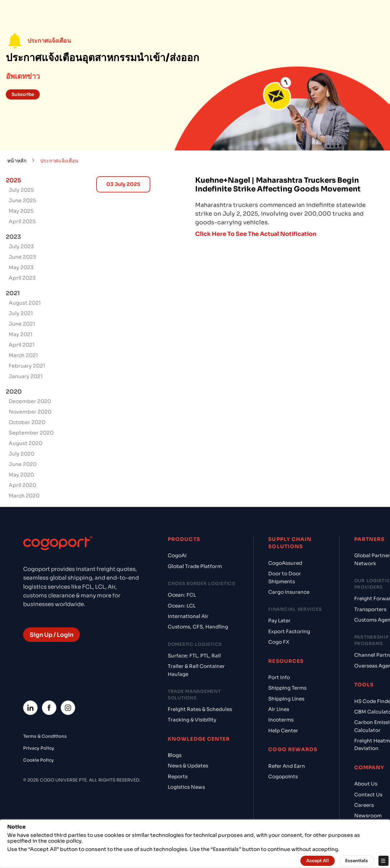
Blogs (175, 755)
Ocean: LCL (182, 606)
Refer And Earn (287, 766)
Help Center (283, 731)
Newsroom (368, 816)
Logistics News (186, 787)
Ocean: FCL (182, 595)
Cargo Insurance (289, 592)
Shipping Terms (287, 688)
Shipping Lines (286, 699)
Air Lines (279, 709)
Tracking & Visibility (192, 720)
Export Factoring (289, 632)
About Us (366, 784)
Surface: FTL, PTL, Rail (194, 656)
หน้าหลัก (17, 161)
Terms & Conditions (45, 736)
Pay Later (279, 621)
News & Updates (188, 766)
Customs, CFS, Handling (198, 627)
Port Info (279, 678)
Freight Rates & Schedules (200, 709)
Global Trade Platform (195, 566)
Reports (178, 777)
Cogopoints (283, 777)
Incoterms (281, 720)
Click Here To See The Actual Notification (256, 234)
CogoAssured (285, 563)
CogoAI (177, 556)
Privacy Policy (39, 748)
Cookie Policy (38, 760)
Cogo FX (279, 642)
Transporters (370, 609)
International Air (188, 616)
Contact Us (368, 795)
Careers (364, 805)
